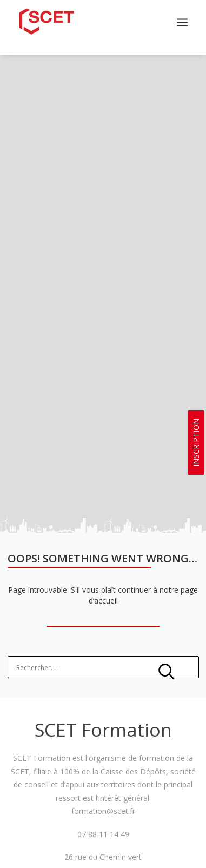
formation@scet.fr (103, 806)
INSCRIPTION (196, 443)
